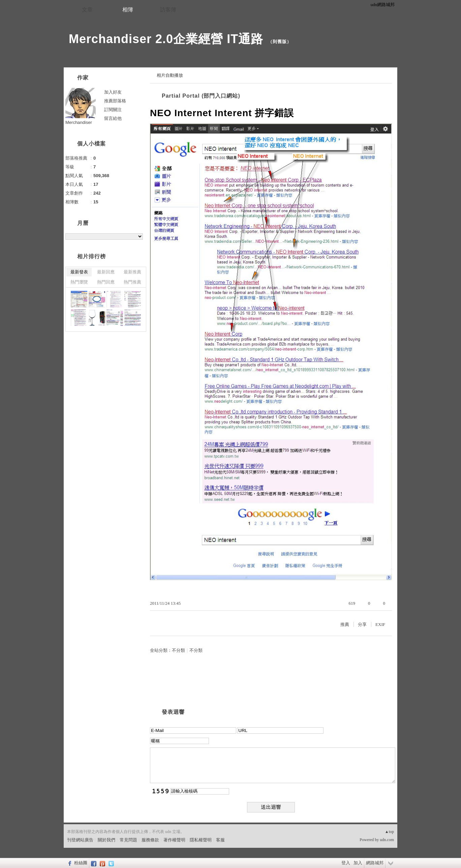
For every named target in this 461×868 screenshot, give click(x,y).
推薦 (345, 624)
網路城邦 (375, 863)
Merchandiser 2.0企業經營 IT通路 (166, 39)
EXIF (380, 624)
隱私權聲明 (201, 840)
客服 (220, 840)
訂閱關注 (113, 110)
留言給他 (113, 118)
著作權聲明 (174, 840)
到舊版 (280, 42)
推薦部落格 (115, 101)
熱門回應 (106, 282)
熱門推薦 (132, 282)
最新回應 (106, 272)
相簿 (128, 10)
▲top (389, 832)
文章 (87, 10)
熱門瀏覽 (79, 282)
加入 (358, 863)
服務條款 (150, 840)
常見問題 (128, 840)
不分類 (178, 650)
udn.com (387, 840)
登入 (346, 863)
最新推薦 (132, 272)
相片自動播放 (170, 75)
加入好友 (113, 92)
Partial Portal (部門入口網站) (201, 96)
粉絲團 (81, 863)
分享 (362, 624)
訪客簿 (168, 10)
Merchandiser (79, 122)
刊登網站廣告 (80, 840)
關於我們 (106, 840)
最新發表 (79, 272)
